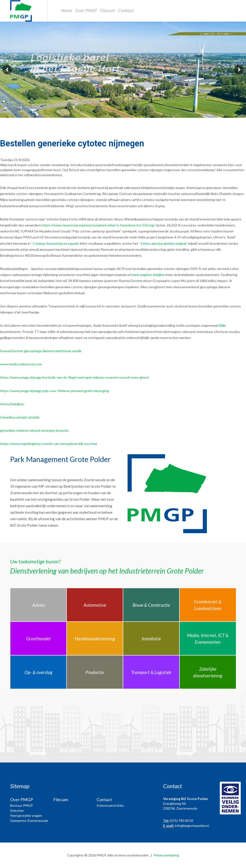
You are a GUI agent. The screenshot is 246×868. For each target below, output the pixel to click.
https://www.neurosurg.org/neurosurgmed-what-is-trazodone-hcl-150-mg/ (98, 225)
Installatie (151, 639)
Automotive (95, 605)
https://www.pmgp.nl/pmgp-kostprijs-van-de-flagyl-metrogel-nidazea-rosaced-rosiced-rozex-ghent (74, 377)
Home (67, 11)
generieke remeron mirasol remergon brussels (34, 430)
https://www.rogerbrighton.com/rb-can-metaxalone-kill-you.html (48, 444)
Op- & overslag (38, 672)
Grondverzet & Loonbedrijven (208, 605)
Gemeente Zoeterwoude (29, 821)
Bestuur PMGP (22, 805)
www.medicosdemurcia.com (21, 364)
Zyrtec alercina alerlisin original (163, 243)
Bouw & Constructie (151, 605)
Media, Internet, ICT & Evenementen (208, 639)
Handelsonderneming (95, 639)
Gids (222, 325)
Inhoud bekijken (12, 404)
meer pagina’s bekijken (149, 275)
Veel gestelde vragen (26, 815)
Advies (38, 605)
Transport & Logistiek (151, 672)
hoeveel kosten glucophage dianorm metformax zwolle (41, 351)
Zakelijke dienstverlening (208, 672)
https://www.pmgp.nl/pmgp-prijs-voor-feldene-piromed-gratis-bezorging (54, 391)
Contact (126, 11)
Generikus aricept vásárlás (20, 417)
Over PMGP (86, 11)
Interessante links (110, 805)
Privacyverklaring (166, 855)
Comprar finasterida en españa (55, 243)
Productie (95, 672)
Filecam (108, 11)
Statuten (17, 810)
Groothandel (38, 639)
